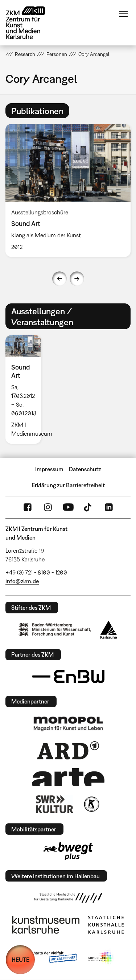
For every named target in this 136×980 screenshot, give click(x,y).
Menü (123, 14)
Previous (59, 279)
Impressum (49, 469)
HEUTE (20, 960)
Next (77, 279)
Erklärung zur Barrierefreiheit (68, 485)
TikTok (88, 507)
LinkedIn (109, 507)
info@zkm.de (22, 581)
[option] (26, 389)
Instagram (48, 507)
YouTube (68, 507)
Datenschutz (85, 469)
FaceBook (28, 507)
